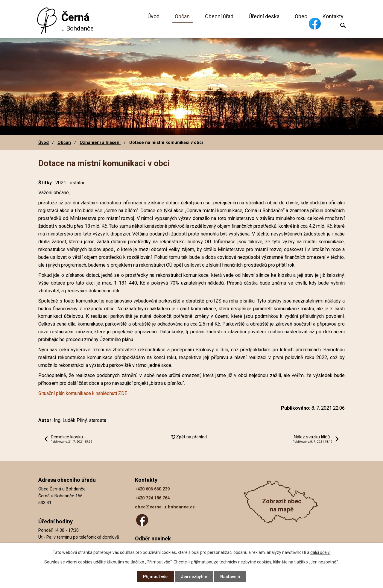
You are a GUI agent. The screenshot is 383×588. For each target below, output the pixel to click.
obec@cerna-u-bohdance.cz (165, 507)
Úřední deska (264, 16)
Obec (301, 16)
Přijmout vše (155, 577)
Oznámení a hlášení (100, 142)
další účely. (320, 552)
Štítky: (46, 183)
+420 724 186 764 (152, 498)
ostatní (77, 183)
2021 (61, 183)
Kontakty (333, 16)
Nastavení (230, 577)
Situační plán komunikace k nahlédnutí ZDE (83, 393)
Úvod (153, 16)
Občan (182, 16)
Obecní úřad (219, 16)
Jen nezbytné (194, 577)
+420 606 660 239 (152, 489)
